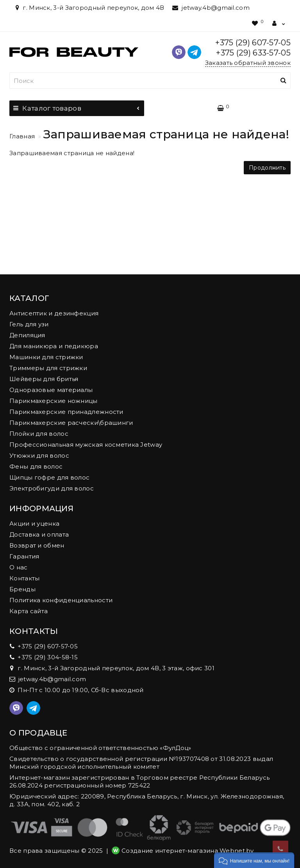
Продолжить (267, 168)
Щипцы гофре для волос (49, 477)
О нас (19, 567)
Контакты (24, 578)
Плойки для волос (39, 434)
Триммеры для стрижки (48, 368)
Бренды (22, 589)
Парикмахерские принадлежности (66, 412)
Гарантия (24, 556)
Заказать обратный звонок (248, 63)
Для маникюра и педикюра (54, 346)
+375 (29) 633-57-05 (253, 53)
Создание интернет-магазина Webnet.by (188, 851)
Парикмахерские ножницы (54, 401)
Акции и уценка (34, 523)
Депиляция (27, 335)
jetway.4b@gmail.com (211, 8)
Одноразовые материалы (51, 390)
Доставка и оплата (39, 534)
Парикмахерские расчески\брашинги (71, 423)
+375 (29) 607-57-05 (253, 43)
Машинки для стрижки (46, 357)
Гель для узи (29, 324)
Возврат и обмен (37, 545)
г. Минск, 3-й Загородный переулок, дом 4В (89, 8)
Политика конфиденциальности (61, 600)
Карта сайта (29, 611)
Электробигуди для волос (52, 488)
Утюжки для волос (39, 455)
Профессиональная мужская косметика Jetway (86, 445)
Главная (22, 136)
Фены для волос (36, 466)
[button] (254, 860)
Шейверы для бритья (44, 379)
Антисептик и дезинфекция (54, 313)
